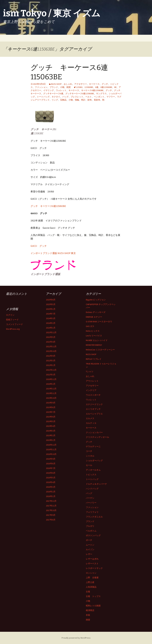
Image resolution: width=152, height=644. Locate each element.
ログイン (10, 315)
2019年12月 (51, 389)
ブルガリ (90, 526)
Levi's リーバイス (94, 336)
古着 (88, 592)
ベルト (89, 97)
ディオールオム (93, 470)
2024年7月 (51, 314)
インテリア (91, 390)
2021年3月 (51, 375)
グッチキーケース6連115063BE (80, 93)
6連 (97, 87)
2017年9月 (51, 515)
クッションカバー (94, 432)
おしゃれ (68, 84)
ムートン (90, 545)
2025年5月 (51, 304)
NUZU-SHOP (56, 84)
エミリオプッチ (93, 409)
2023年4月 (51, 342)
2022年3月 (51, 361)
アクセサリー (81, 84)
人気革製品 (91, 587)
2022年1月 (51, 365)
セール (89, 465)
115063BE (89, 87)
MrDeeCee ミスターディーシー (100, 350)
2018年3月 (51, 487)
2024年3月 (51, 318)
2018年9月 (51, 459)
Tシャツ (90, 372)
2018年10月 (51, 454)
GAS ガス (90, 326)
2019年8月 (51, 407)
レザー (89, 554)
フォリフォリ (92, 512)
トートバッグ (43, 97)
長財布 (97, 100)
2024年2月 (51, 323)
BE (115, 87)
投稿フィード (12, 320)
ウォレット (61, 90)
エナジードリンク (94, 404)
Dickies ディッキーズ (96, 312)
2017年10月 (51, 510)
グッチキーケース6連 (53, 93)
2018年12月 (51, 445)
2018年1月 (51, 496)
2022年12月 (51, 346)
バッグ (65, 97)
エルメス (90, 418)
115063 (79, 87)
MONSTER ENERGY (94, 345)
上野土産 (90, 582)
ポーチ (89, 540)
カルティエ (91, 423)
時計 (83, 100)
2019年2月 (51, 435)
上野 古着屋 (92, 578)
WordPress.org (13, 329)
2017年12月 (51, 501)
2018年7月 (51, 468)
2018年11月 (51, 449)
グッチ (105, 84)
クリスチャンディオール (97, 437)
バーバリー (91, 503)
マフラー (111, 97)
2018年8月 (51, 464)
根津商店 (90, 610)
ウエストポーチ (93, 395)
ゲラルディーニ (93, 446)
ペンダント (99, 97)
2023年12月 (51, 332)
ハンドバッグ (92, 489)
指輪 (77, 100)
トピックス (91, 475)
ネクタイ (56, 97)
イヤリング (49, 90)
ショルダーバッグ (94, 460)
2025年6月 (51, 300)
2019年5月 (51, 421)
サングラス (101, 93)
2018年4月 (51, 482)
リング (55, 100)
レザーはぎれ (92, 559)
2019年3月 (51, 431)
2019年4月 (51, 426)
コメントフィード (14, 324)
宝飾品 (63, 100)
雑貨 (69, 87)
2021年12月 (51, 370)
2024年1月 (51, 328)
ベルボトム (91, 531)
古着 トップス (93, 596)
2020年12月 (51, 379)
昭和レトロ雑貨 (93, 606)
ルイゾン (90, 549)
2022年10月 (51, 351)
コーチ (89, 451)
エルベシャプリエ (94, 414)
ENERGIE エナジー (94, 317)
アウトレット (92, 381)
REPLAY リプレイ (94, 359)
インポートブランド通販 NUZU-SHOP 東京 (53, 253)
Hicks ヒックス (93, 331)
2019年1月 (51, 440)
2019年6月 (51, 417)
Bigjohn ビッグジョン (96, 300)
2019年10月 (51, 398)
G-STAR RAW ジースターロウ (99, 322)
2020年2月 (51, 384)
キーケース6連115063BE (92, 90)
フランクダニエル (94, 517)
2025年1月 (51, 309)
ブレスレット (77, 97)
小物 (62, 87)
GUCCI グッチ (39, 246)
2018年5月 (51, 478)
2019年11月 (51, 393)
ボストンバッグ (93, 535)
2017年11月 (51, 506)
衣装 (88, 615)
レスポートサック (94, 568)
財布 (90, 100)
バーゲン (90, 498)
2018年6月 (51, 473)
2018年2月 (51, 492)
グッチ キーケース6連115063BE (48, 206)
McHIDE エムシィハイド (97, 340)
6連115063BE (106, 87)
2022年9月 (51, 356)
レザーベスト (92, 563)
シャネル (90, 456)
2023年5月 (51, 337)
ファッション (41, 87)
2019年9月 (51, 403)
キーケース (94, 84)
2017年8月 (51, 520)
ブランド (54, 87)
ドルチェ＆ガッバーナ (96, 484)
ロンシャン (91, 573)
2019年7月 (51, 412)
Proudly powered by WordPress (76, 638)
